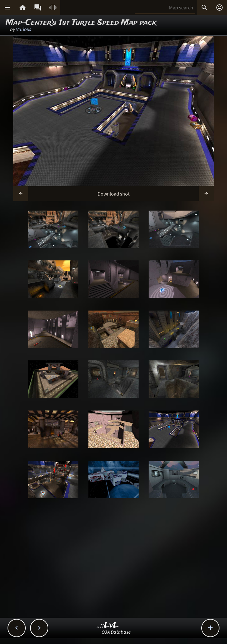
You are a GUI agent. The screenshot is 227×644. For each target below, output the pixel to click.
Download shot (113, 194)
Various (24, 29)
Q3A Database (116, 632)
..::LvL (108, 625)
